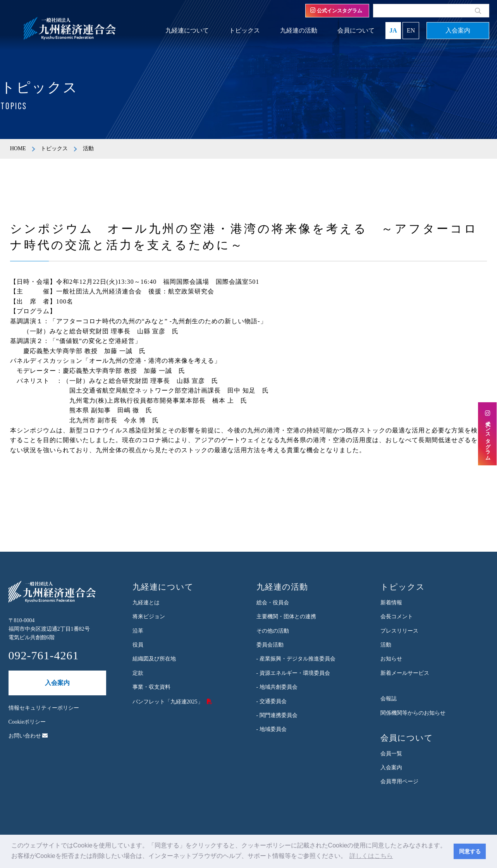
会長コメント (397, 617)
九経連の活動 (299, 30)
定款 (138, 673)
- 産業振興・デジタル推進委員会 (296, 659)
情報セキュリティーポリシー (44, 708)
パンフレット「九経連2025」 (168, 702)
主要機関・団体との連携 (286, 617)
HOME (18, 148)
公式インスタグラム (336, 10)
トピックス (244, 30)
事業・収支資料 (151, 687)
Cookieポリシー (27, 722)
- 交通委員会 (272, 701)
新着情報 (391, 603)
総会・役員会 (273, 603)
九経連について (187, 30)
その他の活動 (273, 631)
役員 (138, 645)
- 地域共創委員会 (277, 687)
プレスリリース (399, 631)
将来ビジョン (149, 617)
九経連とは (146, 603)
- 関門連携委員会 (277, 715)
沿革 (138, 631)
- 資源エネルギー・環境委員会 (293, 673)
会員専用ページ (399, 781)
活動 (386, 645)
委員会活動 (270, 645)
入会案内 (458, 30)
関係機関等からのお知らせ (413, 713)
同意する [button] (470, 851)
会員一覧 (391, 754)
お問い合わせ (28, 736)
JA (393, 30)
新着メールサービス (405, 673)
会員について (356, 30)
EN (411, 30)
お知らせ (391, 659)
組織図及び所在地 (154, 659)
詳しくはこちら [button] (371, 856)
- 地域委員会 (272, 729)
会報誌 (389, 699)
